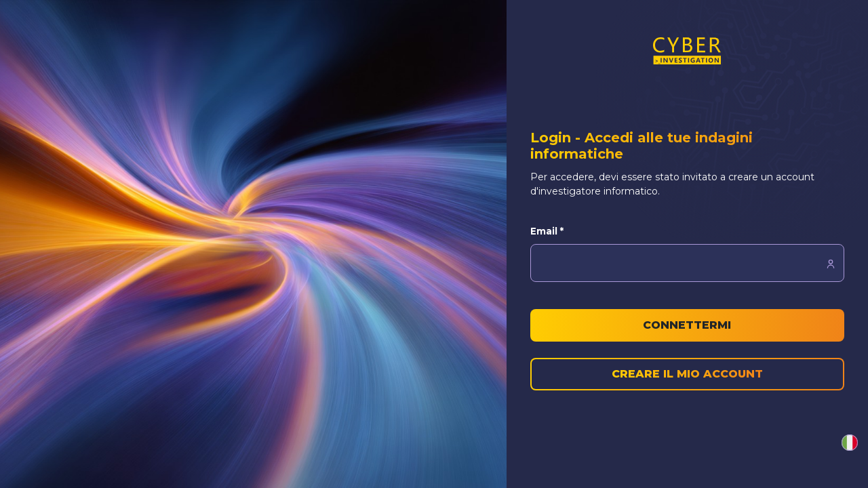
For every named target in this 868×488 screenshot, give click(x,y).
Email (547, 231)
